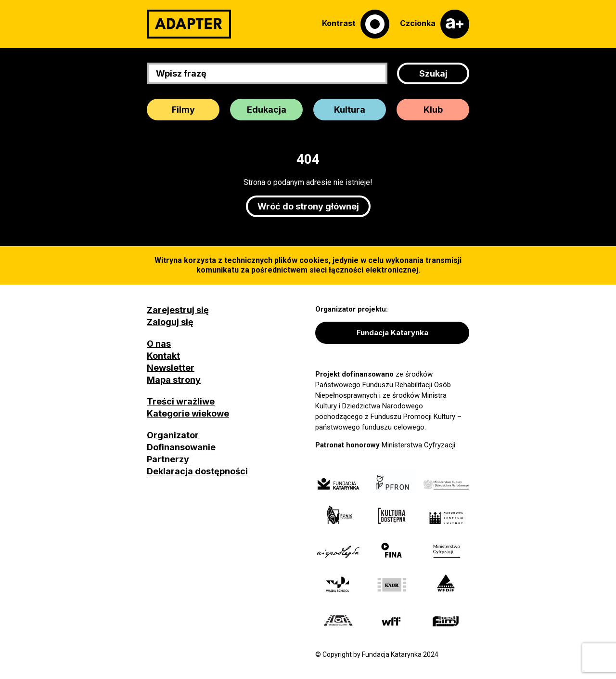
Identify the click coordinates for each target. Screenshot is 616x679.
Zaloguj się (170, 322)
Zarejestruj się (178, 310)
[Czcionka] (435, 24)
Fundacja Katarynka (392, 333)
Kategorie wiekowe (188, 413)
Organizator (173, 435)
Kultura (350, 110)
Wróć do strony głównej (308, 206)
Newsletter (171, 368)
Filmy (183, 110)
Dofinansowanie (181, 447)
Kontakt (163, 356)
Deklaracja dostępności (197, 471)
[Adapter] (189, 24)
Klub (433, 110)
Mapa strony (174, 380)
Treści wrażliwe (181, 401)
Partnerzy (168, 459)
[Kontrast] (356, 24)
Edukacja (267, 110)
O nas (159, 344)
